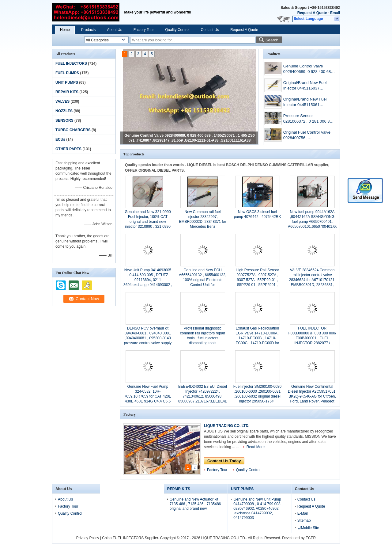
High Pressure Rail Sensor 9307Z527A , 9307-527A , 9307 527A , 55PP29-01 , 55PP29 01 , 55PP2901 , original (257, 280)
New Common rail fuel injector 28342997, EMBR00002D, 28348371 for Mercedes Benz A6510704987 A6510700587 (202, 222)
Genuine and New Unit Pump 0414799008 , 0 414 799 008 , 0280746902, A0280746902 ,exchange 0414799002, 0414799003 (258, 509)
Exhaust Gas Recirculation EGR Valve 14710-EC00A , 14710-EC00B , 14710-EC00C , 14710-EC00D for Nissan (257, 338)
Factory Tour (144, 30)
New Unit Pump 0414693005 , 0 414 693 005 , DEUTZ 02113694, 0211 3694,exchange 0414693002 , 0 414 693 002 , (148, 280)
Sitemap (304, 520)
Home (65, 30)
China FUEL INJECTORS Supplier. (131, 538)
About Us (114, 30)
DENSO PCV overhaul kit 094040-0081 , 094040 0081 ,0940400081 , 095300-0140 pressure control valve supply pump (148, 338)
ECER (311, 538)
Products (88, 30)
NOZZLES (64, 111)
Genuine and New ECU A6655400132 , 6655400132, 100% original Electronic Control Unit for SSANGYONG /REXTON (203, 280)
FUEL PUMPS (67, 73)
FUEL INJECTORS (71, 63)
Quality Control (177, 30)
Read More (256, 447)
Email (335, 13)
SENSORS (64, 120)
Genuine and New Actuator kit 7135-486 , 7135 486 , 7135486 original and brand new (195, 504)
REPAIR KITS (67, 92)
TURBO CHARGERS (73, 130)
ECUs (60, 139)
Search (272, 40)
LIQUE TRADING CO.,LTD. (227, 426)
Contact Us (210, 30)
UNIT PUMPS (67, 82)
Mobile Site (308, 528)
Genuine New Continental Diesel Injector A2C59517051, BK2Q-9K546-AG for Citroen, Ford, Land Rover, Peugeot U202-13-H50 (312, 396)
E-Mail (303, 513)
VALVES (62, 101)
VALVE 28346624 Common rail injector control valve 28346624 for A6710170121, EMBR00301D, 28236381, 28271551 (312, 280)
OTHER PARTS (68, 149)
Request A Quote (312, 13)
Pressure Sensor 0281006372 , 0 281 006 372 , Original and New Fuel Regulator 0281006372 (309, 119)
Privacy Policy (88, 538)
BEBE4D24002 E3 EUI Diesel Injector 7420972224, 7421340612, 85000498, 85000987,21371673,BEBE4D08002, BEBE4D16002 (209, 396)
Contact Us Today (224, 461)
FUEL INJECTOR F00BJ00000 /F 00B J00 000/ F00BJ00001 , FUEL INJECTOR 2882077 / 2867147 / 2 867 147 (312, 338)
